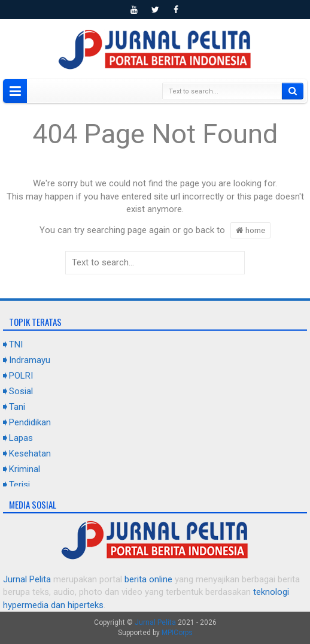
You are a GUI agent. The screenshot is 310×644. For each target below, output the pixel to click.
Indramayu (30, 360)
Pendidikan (30, 422)
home (250, 230)
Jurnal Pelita (27, 579)
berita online (148, 579)
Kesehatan (30, 453)
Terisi (19, 485)
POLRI (21, 376)
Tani (17, 407)
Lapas (21, 438)
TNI (16, 344)
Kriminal (25, 469)
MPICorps (177, 633)
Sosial (21, 391)
